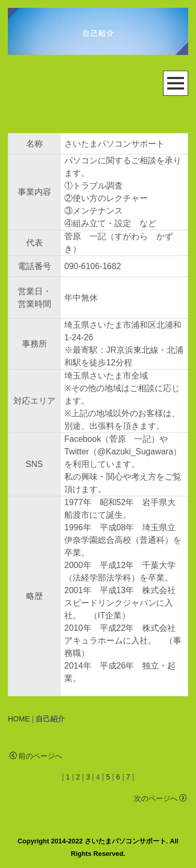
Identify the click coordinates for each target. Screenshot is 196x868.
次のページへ (160, 798)
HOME (19, 719)
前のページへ (36, 756)
